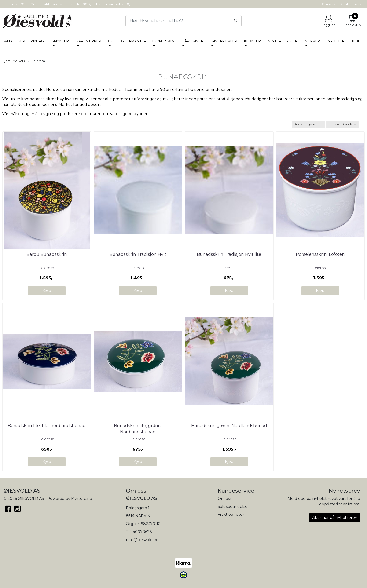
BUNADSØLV (163, 41)
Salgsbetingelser (233, 506)
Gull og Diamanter (127, 41)
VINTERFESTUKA (283, 41)
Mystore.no (82, 499)
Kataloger (14, 41)
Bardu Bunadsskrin (47, 254)
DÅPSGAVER (193, 41)
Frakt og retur (231, 514)
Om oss (328, 4)
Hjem (6, 61)
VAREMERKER (89, 41)
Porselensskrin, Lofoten (320, 254)
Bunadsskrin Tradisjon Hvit (138, 254)
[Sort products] (342, 124)
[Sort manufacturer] (309, 124)
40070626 (142, 532)
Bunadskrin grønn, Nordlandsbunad (229, 426)
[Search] (183, 21)
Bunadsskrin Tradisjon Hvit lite (229, 254)
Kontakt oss (351, 4)
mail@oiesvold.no (142, 540)
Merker (312, 41)
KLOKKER (252, 41)
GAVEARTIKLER (224, 41)
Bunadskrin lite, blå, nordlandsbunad (47, 426)
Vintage (38, 41)
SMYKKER (60, 41)
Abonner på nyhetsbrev (335, 517)
